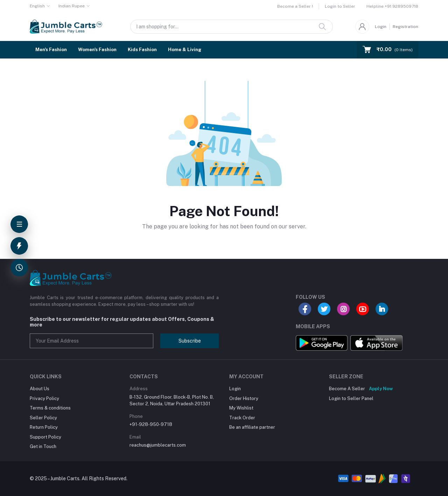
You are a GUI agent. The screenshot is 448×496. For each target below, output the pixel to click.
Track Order (242, 418)
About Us (40, 389)
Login (381, 27)
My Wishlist (241, 408)
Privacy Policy (44, 398)
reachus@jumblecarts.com (158, 445)
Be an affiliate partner (252, 427)
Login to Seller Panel (351, 398)
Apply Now (381, 389)
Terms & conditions (50, 408)
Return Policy (44, 427)
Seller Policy (43, 418)
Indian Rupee (72, 6)
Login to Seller (340, 6)
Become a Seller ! (295, 6)
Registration (405, 27)
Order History (244, 398)
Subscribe (190, 341)
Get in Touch (43, 446)
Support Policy (45, 437)
